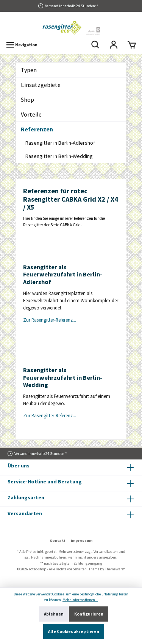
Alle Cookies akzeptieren (74, 631)
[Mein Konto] (114, 45)
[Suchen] (95, 45)
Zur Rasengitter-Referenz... (50, 320)
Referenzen (37, 129)
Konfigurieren (89, 614)
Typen (29, 70)
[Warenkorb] (132, 45)
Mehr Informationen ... (80, 600)
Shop (27, 99)
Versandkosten (106, 552)
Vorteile (31, 114)
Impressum (82, 541)
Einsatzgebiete (41, 85)
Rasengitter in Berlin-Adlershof (60, 143)
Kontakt (58, 541)
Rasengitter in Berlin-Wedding (59, 156)
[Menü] (22, 45)
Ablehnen (54, 614)
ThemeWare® (115, 569)
